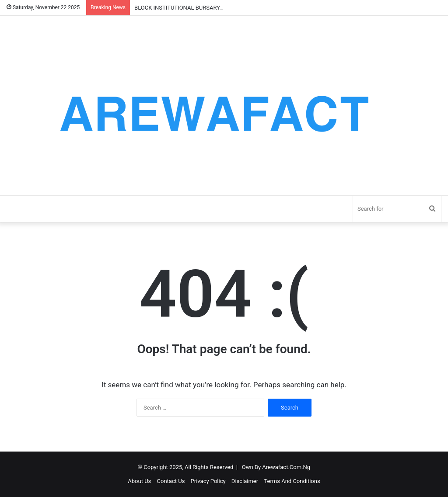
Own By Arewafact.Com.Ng (276, 467)
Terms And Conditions (292, 481)
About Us (139, 481)
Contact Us (171, 481)
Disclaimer (245, 481)
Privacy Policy (208, 481)
